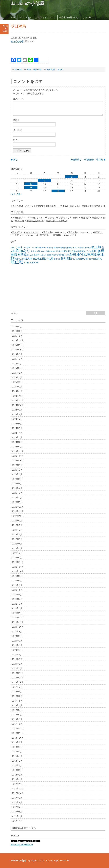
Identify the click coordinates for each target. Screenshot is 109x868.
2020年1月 (17, 668)
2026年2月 (17, 331)
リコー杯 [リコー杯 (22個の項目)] (35, 248)
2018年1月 (17, 779)
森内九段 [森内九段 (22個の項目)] (30, 255)
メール (17, 130)
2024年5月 (17, 428)
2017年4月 (17, 821)
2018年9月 (17, 742)
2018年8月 (17, 747)
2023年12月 (18, 451)
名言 (27, 206)
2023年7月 (17, 474)
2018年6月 (17, 756)
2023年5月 (17, 484)
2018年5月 (17, 761)
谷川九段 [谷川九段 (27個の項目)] (76, 259)
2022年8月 (17, 525)
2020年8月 (17, 636)
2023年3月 (17, 493)
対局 (29, 69)
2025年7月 (17, 363)
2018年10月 (18, 738)
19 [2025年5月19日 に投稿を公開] (31, 187)
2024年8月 (17, 414)
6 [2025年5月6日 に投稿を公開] (44, 180)
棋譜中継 (37, 69)
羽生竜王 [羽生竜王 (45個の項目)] (37, 259)
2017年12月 (18, 784)
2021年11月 (18, 567)
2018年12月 (18, 728)
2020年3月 (17, 659)
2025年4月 (17, 377)
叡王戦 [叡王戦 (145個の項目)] (96, 247)
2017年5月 (17, 816)
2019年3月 (17, 715)
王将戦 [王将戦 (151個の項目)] (82, 254)
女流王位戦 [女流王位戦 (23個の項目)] (45, 251)
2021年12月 (18, 562)
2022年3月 (17, 548)
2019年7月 (17, 696)
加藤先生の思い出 (35, 221)
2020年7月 (17, 641)
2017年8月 (17, 802)
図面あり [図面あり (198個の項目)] (23, 250)
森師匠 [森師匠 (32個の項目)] (37, 255)
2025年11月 (18, 345)
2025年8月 (17, 359)
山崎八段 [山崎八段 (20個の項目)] (53, 251)
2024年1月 (17, 447)
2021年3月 (17, 604)
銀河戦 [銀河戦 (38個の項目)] (98, 259)
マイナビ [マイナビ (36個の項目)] (27, 247)
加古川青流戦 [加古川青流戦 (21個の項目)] (80, 248)
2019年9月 (17, 687)
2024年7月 (17, 419)
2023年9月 (17, 465)
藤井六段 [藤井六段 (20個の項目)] (57, 259)
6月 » (19, 194)
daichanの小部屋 (27, 3)
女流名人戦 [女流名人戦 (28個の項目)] (35, 251)
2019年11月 (18, 678)
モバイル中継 (17, 41)
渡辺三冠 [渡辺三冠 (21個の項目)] (55, 255)
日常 (72, 206)
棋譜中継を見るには (69, 17)
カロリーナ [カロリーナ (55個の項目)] (17, 247)
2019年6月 (17, 701)
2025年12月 (18, 340)
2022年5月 (17, 539)
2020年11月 (18, 622)
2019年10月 (18, 682)
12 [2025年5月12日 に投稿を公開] (31, 184)
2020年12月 (18, 618)
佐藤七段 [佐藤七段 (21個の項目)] (49, 248)
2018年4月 (17, 765)
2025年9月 (17, 354)
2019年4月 (17, 710)
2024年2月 (17, 442)
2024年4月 (17, 433)
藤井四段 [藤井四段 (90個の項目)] (66, 258)
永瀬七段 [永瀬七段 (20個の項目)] (43, 255)
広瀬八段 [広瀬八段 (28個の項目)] (60, 251)
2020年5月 (17, 650)
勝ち (15, 159)
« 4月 (13, 194)
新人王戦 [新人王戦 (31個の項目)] (68, 251)
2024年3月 (17, 437)
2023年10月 (18, 460)
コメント (18, 99)
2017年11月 (18, 788)
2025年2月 (17, 387)
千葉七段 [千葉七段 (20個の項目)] (88, 248)
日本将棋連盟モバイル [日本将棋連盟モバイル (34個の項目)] (82, 251)
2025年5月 (17, 373)
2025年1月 (17, 391)
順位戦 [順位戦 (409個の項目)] (17, 262)
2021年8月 (17, 581)
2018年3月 (17, 770)
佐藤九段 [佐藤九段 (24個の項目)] (55, 248)
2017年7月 (17, 807)
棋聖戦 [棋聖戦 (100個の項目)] (22, 254)
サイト (16, 140)
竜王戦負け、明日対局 (51, 235)
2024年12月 (18, 396)
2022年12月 (18, 507)
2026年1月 (17, 336)
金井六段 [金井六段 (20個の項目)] (92, 259)
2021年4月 (17, 599)
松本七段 (51, 69)
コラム (16, 206)
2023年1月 (17, 502)
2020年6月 (17, 645)
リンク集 (87, 17)
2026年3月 (17, 327)
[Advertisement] (58, 51)
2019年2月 (17, 719)
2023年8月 (17, 470)
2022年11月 (18, 511)
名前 (16, 120)
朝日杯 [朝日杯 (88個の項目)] (96, 251)
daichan (18, 69)
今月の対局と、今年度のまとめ (28, 218)
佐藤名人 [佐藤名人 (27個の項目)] (71, 248)
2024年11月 (18, 400)
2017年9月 (17, 798)
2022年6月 (17, 534)
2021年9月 (17, 576)
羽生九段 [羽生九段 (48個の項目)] (28, 259)
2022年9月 (17, 521)
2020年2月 (17, 664)
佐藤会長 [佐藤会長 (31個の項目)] (63, 248)
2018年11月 (18, 733)
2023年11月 (18, 456)
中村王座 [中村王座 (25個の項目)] (42, 248)
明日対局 (50, 218)
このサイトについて (46, 17)
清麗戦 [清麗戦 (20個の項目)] (49, 255)
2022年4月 (17, 544)
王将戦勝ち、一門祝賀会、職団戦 (87, 159)
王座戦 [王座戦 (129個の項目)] (92, 254)
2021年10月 (18, 571)
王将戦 (60, 69)
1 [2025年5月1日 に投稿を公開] (72, 177)
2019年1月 (17, 724)
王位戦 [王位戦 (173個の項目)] (71, 254)
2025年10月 (18, 350)
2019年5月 (17, 705)
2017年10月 (18, 793)
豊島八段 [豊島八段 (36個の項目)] (84, 259)
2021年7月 (17, 585)
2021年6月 (17, 590)
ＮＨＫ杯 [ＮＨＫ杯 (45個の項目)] (34, 262)
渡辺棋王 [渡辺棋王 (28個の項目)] (62, 255)
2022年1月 (17, 558)
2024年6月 (17, 424)
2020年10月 (18, 627)
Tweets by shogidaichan (22, 845)
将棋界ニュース (55, 206)
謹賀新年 (17, 232)
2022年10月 (18, 516)
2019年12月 (18, 673)
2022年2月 (17, 553)
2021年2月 (17, 608)
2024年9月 (17, 410)
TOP (13, 17)
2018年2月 (17, 775)
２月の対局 (73, 218)
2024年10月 (18, 405)
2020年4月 (17, 654)
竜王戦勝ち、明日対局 (57, 221)
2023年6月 (17, 479)
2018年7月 (17, 751)
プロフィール (26, 17)
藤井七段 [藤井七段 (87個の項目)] (48, 258)
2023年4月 (17, 488)
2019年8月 (17, 692)
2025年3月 (17, 382)
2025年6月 (17, 368)
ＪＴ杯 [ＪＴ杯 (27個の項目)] (26, 263)
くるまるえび (30, 232)
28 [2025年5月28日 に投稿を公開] (58, 191)
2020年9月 (17, 631)
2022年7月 (17, 530)
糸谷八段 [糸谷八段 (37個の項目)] (19, 259)
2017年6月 (17, 812)
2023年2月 (17, 497)
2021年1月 (17, 613)
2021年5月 (17, 594)
